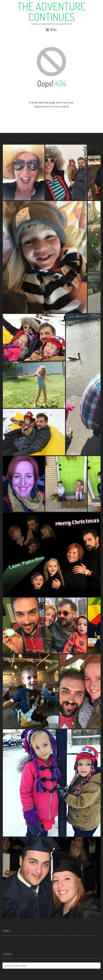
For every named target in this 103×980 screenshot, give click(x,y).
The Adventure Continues (51, 12)
